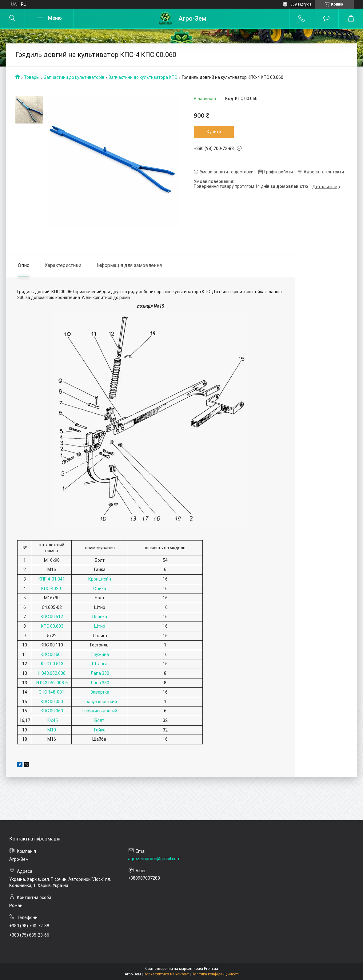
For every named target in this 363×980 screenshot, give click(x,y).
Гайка (100, 730)
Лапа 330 (100, 673)
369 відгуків (301, 4)
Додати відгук (326, 18)
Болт (100, 720)
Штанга (100, 664)
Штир (100, 626)
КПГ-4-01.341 (52, 579)
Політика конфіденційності (215, 974)
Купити (214, 132)
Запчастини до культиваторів (74, 77)
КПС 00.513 (52, 664)
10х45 (52, 720)
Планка (100, 617)
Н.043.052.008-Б (52, 683)
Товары (32, 77)
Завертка (100, 692)
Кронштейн (100, 579)
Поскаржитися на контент (166, 974)
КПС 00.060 (52, 711)
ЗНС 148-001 (52, 692)
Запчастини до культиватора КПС (143, 77)
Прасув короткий (100, 702)
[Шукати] (12, 18)
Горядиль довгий (100, 711)
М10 (52, 730)
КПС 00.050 (52, 702)
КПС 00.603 (52, 626)
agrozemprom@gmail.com (154, 859)
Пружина (100, 654)
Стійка (100, 589)
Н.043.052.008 (52, 673)
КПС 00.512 (52, 617)
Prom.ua (211, 969)
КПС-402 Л (52, 589)
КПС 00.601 (52, 654)
